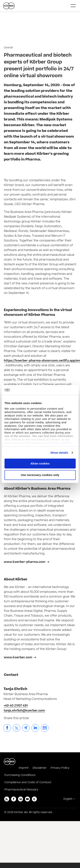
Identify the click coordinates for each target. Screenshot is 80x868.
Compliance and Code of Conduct (28, 782)
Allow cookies (40, 463)
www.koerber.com (18, 657)
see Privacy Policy (58, 443)
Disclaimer (40, 768)
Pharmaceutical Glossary (21, 790)
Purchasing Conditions (20, 775)
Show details (59, 453)
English (68, 799)
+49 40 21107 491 (16, 706)
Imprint (24, 768)
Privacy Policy (60, 768)
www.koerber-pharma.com (25, 562)
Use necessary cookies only (40, 475)
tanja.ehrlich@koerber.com (24, 711)
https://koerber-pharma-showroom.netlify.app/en (42, 361)
